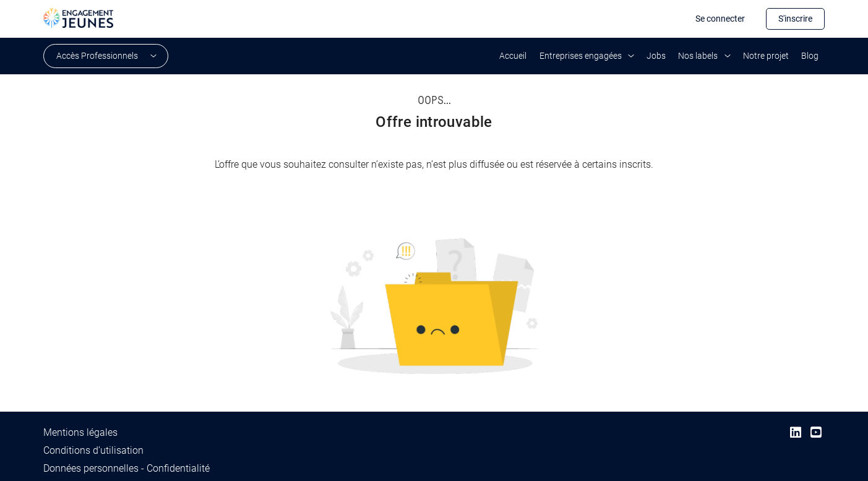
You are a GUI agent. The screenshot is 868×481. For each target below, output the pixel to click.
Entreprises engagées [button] (581, 56)
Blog (810, 56)
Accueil (513, 56)
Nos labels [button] (698, 56)
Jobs (656, 56)
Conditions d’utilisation (93, 450)
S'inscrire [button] (795, 19)
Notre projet (766, 56)
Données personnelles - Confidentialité (127, 468)
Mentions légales (80, 432)
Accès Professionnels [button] (97, 56)
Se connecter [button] (720, 19)
